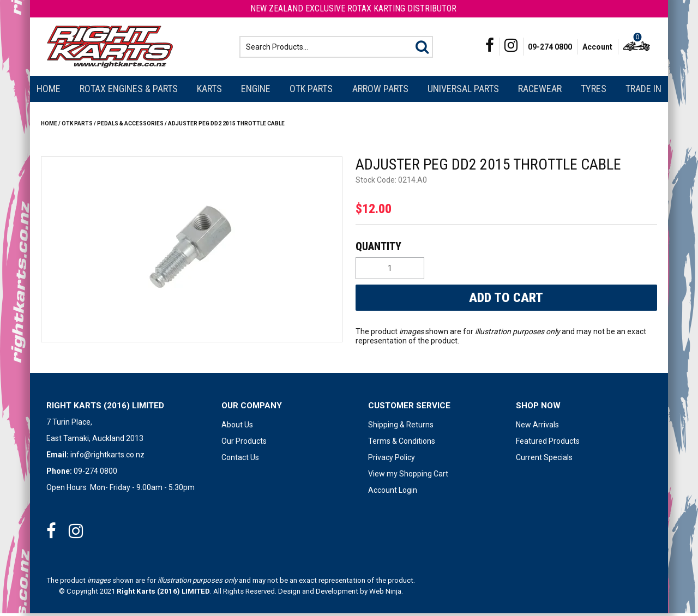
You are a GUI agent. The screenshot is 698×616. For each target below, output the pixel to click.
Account (597, 48)
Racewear (540, 91)
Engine (256, 91)
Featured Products (548, 444)
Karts (209, 91)
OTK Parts (311, 91)
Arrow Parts (380, 91)
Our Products (244, 444)
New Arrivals (537, 427)
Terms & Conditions (402, 444)
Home (49, 91)
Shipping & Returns (401, 427)
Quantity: (505, 249)
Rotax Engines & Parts (129, 91)
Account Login (393, 493)
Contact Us (240, 460)
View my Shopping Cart (408, 476)
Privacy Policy (392, 460)
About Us (237, 427)
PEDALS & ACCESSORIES (130, 126)
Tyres (594, 91)
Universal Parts (463, 91)
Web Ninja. (386, 594)
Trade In (643, 91)
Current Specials (544, 460)
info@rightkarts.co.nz (107, 457)
